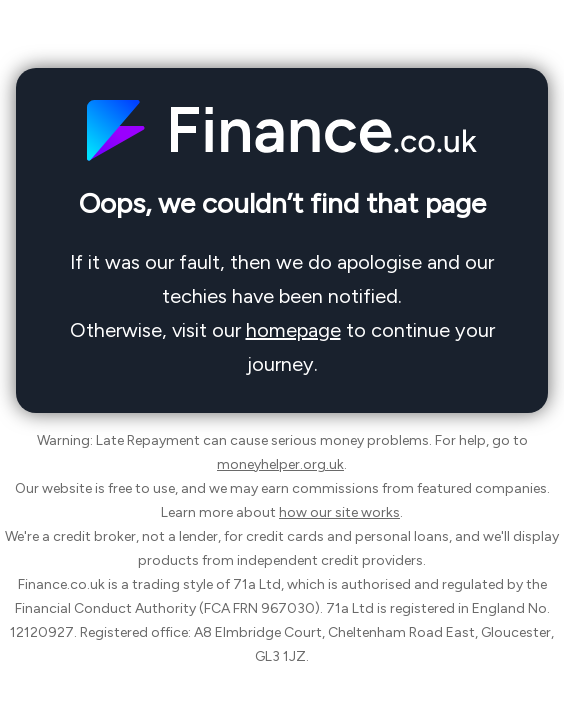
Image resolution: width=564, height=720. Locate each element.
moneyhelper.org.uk (280, 464)
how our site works (339, 512)
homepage (293, 330)
